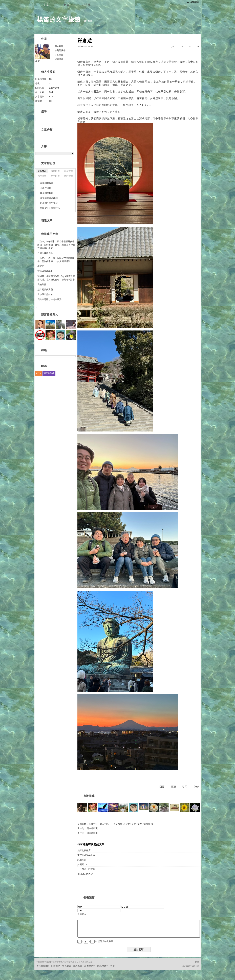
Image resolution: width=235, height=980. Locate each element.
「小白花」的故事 (86, 869)
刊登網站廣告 (43, 966)
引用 (185, 787)
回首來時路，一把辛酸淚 (49, 299)
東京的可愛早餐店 (86, 855)
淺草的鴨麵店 (84, 850)
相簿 (66, 5)
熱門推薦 (69, 176)
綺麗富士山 (92, 833)
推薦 (173, 787)
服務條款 (78, 966)
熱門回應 (55, 176)
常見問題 (67, 966)
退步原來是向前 (45, 294)
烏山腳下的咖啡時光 (50, 208)
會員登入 (82, 914)
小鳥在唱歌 (46, 188)
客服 (113, 966)
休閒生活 (93, 824)
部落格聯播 (49, 373)
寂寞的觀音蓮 (47, 183)
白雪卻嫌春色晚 (45, 253)
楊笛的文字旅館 (59, 19)
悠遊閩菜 (82, 860)
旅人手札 (104, 824)
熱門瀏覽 (42, 176)
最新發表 (42, 171)
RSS (39, 373)
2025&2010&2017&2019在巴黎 (139, 824)
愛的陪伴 (42, 284)
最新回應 (55, 171)
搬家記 (41, 266)
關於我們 (56, 966)
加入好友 (59, 46)
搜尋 (71, 119)
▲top (197, 962)
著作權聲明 (90, 966)
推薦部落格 (60, 50)
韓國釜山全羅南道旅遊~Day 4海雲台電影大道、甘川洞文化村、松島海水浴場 (56, 278)
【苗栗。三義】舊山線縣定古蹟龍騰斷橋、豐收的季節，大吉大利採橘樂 (56, 260)
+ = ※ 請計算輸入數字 (95, 941)
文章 (46, 5)
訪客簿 (87, 5)
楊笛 (37, 61)
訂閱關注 (59, 55)
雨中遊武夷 (92, 828)
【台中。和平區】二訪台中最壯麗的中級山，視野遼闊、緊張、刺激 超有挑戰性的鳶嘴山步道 (56, 245)
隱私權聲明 (103, 966)
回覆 (162, 787)
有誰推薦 (89, 796)
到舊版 (89, 21)
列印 (196, 787)
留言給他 (59, 59)
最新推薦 (69, 171)
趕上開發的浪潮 (45, 289)
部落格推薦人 (50, 315)
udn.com (196, 966)
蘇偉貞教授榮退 (45, 271)
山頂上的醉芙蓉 (85, 874)
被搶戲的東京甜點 (49, 198)
